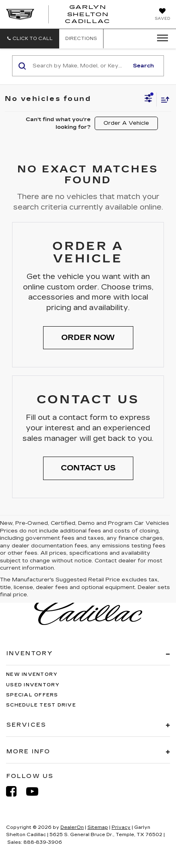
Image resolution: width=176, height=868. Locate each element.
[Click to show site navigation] (160, 38)
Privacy (121, 827)
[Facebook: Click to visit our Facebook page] (15, 791)
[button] (30, 39)
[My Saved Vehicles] (162, 15)
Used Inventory (33, 685)
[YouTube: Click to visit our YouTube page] (36, 791)
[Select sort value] (163, 100)
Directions (81, 39)
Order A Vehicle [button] (126, 123)
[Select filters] (148, 99)
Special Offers (32, 695)
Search (143, 66)
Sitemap (98, 827)
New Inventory (32, 674)
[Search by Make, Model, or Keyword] (79, 66)
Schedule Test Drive (41, 705)
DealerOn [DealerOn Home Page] (72, 827)
